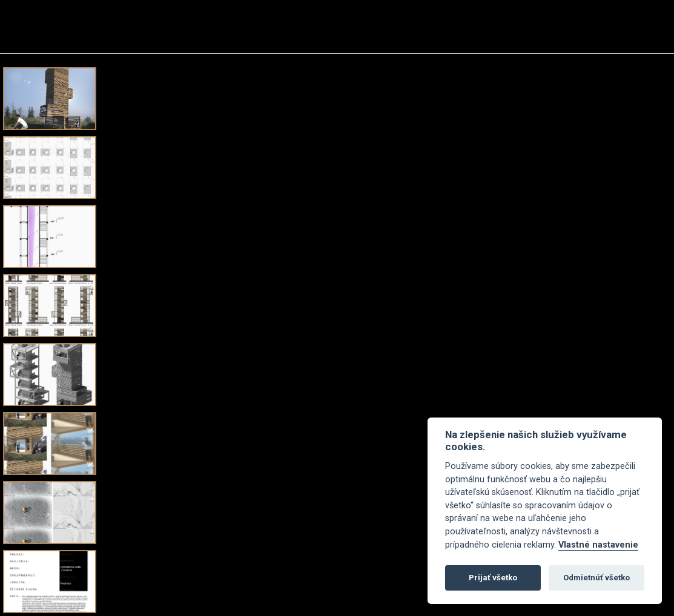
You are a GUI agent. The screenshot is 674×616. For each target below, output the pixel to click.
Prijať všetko (493, 578)
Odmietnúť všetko (596, 578)
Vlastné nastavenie (598, 545)
